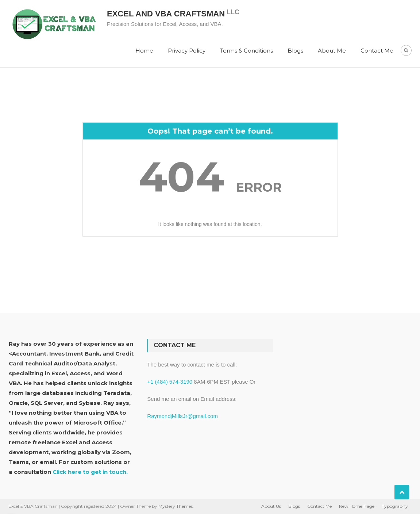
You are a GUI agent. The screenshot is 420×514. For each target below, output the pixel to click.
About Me (332, 51)
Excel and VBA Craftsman (166, 14)
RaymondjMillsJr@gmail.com (182, 416)
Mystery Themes (176, 506)
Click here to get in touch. (90, 472)
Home (144, 51)
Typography (395, 506)
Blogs (295, 51)
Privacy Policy (187, 51)
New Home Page (357, 506)
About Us (271, 506)
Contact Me (377, 51)
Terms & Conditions (246, 51)
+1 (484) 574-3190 (170, 382)
